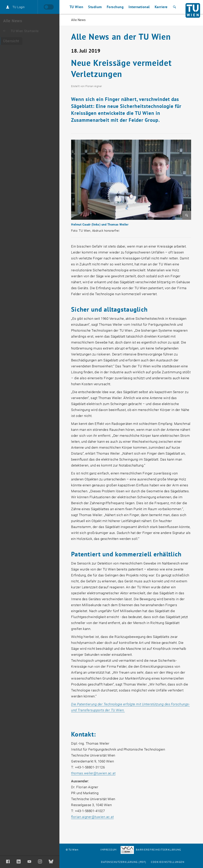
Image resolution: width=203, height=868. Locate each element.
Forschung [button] (115, 7)
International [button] (139, 7)
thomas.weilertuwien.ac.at (93, 773)
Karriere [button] (161, 7)
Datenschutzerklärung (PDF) (124, 862)
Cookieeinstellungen (168, 862)
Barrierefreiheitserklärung (151, 850)
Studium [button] (95, 7)
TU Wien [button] (76, 7)
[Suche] (174, 7)
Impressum (109, 850)
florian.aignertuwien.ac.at (92, 817)
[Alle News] (30, 41)
